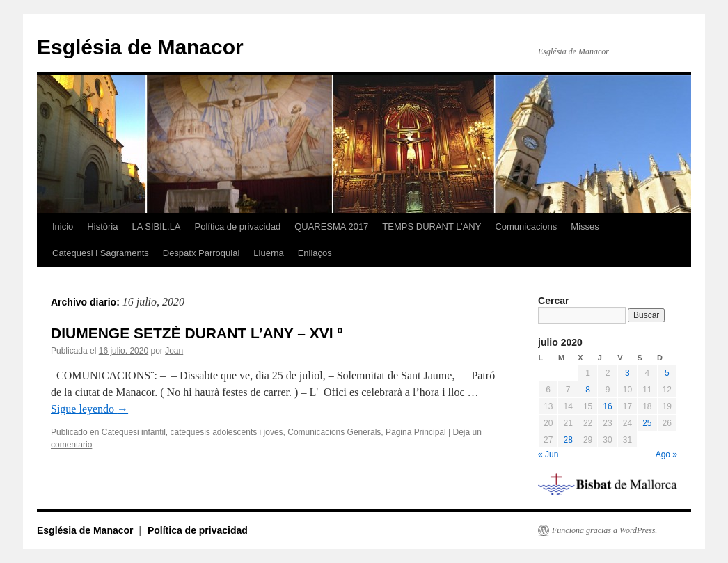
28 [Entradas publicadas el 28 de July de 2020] (568, 440)
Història (102, 227)
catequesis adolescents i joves (226, 432)
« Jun (548, 454)
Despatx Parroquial (201, 253)
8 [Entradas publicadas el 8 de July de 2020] (588, 390)
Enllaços (315, 253)
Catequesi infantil (134, 432)
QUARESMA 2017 (331, 227)
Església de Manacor (140, 47)
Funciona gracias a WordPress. (604, 530)
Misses (585, 227)
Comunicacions (526, 227)
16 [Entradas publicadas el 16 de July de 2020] (607, 406)
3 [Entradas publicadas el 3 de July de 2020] (627, 373)
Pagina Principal (416, 432)
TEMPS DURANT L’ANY (432, 227)
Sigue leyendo (89, 409)
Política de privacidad (238, 227)
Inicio (63, 227)
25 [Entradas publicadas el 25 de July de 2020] (647, 423)
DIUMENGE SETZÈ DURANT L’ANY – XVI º (197, 333)
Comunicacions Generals (334, 432)
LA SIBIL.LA (156, 227)
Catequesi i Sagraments (101, 253)
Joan (174, 351)
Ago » (666, 454)
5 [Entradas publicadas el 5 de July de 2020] (667, 373)
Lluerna (268, 253)
